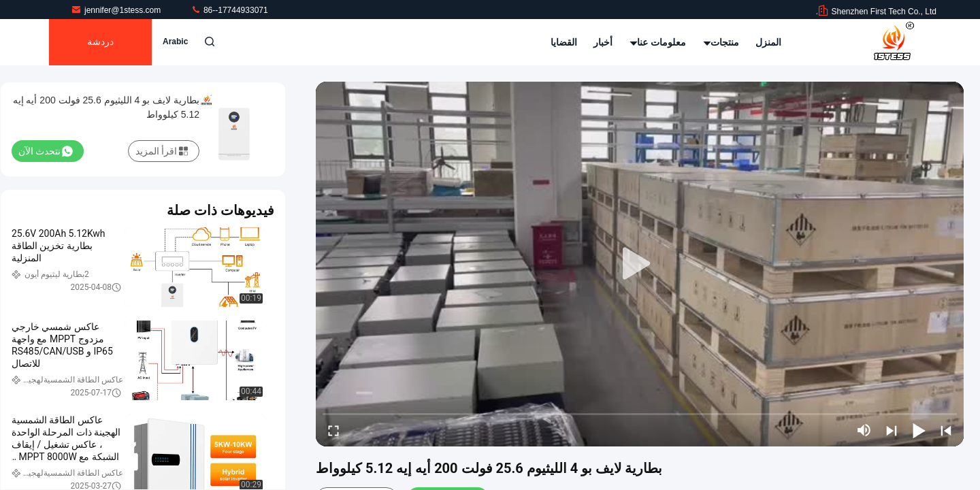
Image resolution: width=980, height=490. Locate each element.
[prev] (946, 430)
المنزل (768, 42)
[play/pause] (919, 430)
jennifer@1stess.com (117, 10)
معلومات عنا (658, 42)
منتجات (721, 42)
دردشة (100, 42)
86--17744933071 (229, 10)
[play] (640, 264)
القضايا (564, 42)
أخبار (603, 42)
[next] (892, 430)
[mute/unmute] (864, 430)
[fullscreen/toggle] (333, 430)
